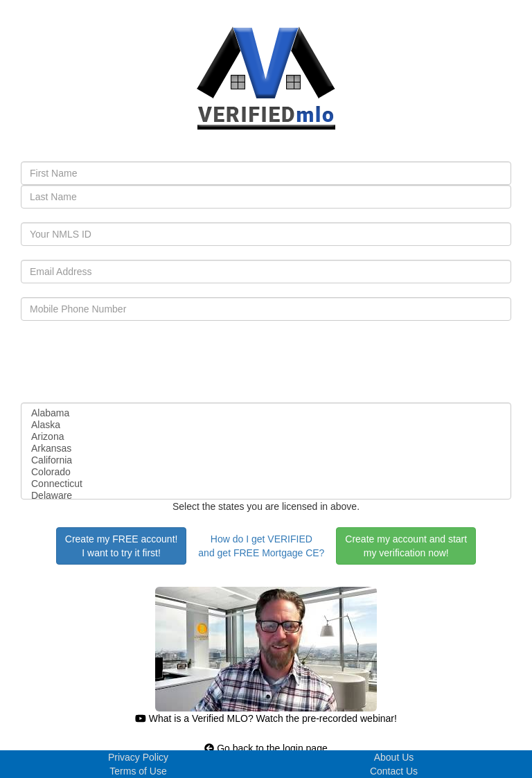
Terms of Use (138, 771)
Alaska (266, 425)
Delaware (266, 496)
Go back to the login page (266, 748)
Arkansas (266, 449)
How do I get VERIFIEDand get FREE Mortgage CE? (261, 546)
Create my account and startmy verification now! (406, 546)
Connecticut (266, 484)
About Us (394, 757)
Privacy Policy (138, 757)
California (266, 460)
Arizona (266, 437)
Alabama (266, 413)
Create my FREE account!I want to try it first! (122, 546)
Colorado (266, 472)
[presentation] (126, 362)
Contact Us (394, 771)
